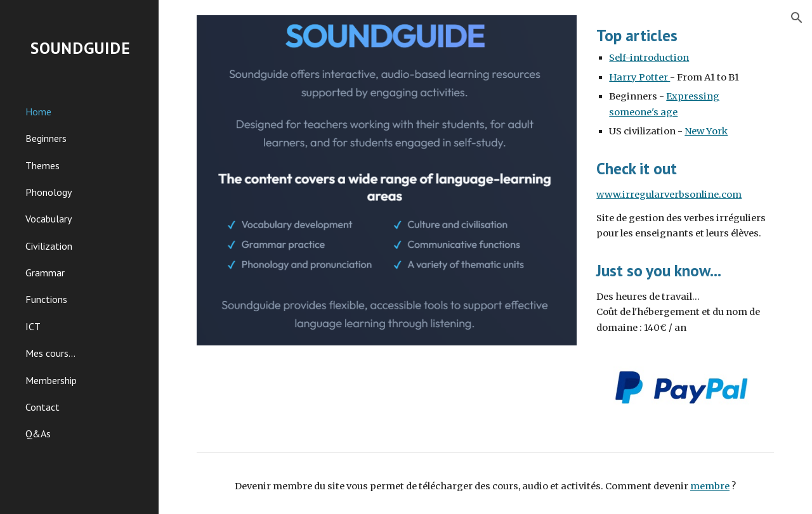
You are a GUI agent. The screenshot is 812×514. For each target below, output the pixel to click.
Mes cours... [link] (50, 353)
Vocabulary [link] (49, 219)
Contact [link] (43, 407)
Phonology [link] (49, 192)
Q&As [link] (38, 434)
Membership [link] (51, 380)
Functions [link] (46, 299)
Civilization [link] (49, 246)
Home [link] (38, 112)
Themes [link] (43, 165)
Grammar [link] (45, 273)
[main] (683, 82)
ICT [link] (33, 326)
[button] (797, 18)
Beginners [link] (46, 138)
